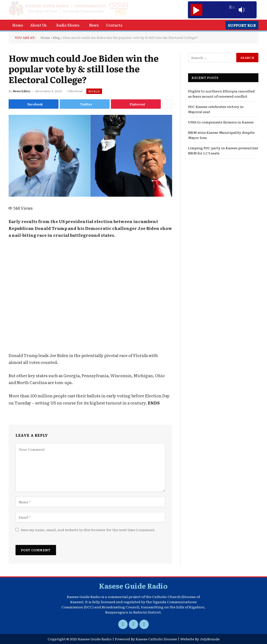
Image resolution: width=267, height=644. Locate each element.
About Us (38, 25)
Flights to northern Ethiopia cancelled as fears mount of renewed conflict (221, 94)
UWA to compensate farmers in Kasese (221, 122)
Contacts (114, 25)
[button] (40, 25)
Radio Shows (68, 25)
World (94, 91)
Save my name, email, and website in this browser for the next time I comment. (88, 530)
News (94, 25)
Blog (57, 37)
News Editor (22, 91)
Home (18, 25)
